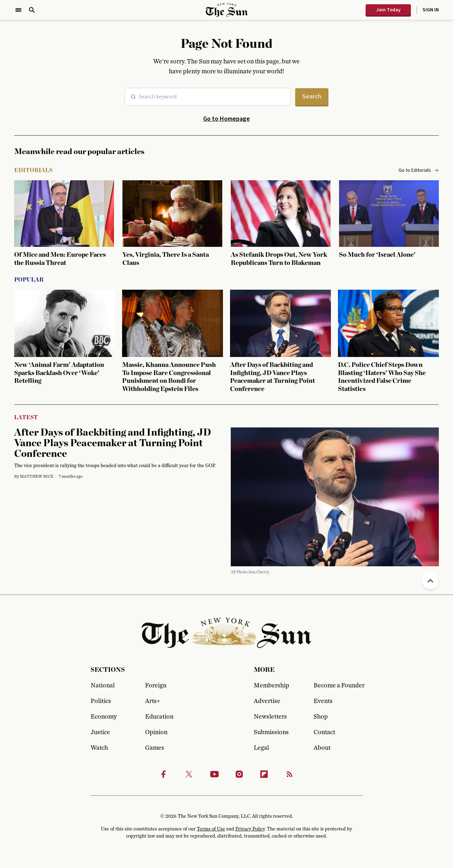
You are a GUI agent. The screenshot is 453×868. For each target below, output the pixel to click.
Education (159, 717)
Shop (321, 717)
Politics (101, 701)
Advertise (267, 701)
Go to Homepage (226, 119)
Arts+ (153, 701)
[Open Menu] (18, 10)
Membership (271, 686)
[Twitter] (189, 774)
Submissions (271, 732)
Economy (104, 717)
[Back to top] (430, 581)
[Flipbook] (264, 774)
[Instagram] (239, 774)
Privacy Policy (250, 829)
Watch (99, 748)
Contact (324, 732)
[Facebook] (164, 774)
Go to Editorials (419, 170)
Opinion (156, 732)
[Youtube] (214, 774)
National (103, 686)
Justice (100, 732)
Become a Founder (338, 686)
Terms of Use (211, 829)
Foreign (156, 686)
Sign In (431, 10)
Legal (261, 748)
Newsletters (270, 717)
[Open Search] (32, 10)
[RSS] (289, 774)
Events (323, 701)
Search (312, 97)
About (322, 748)
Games (155, 748)
